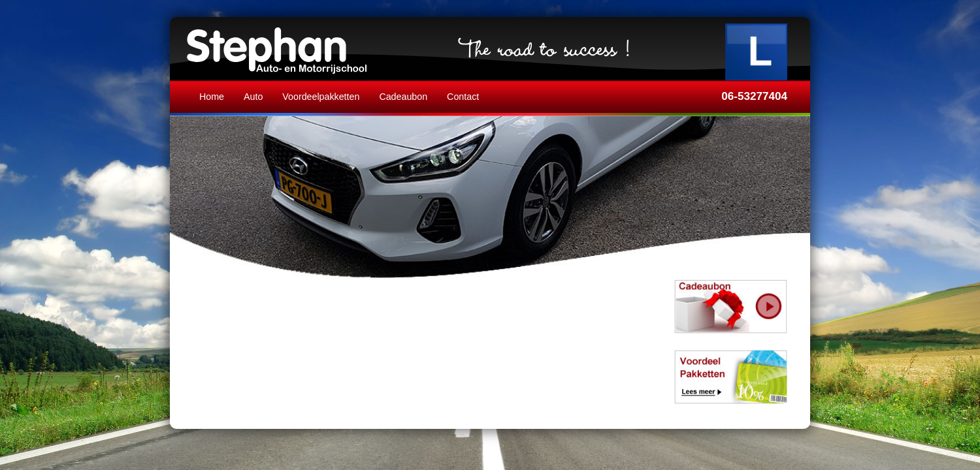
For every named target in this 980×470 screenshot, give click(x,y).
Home (212, 97)
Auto (253, 97)
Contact (463, 97)
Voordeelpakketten (321, 97)
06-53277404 (754, 96)
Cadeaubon (403, 97)
